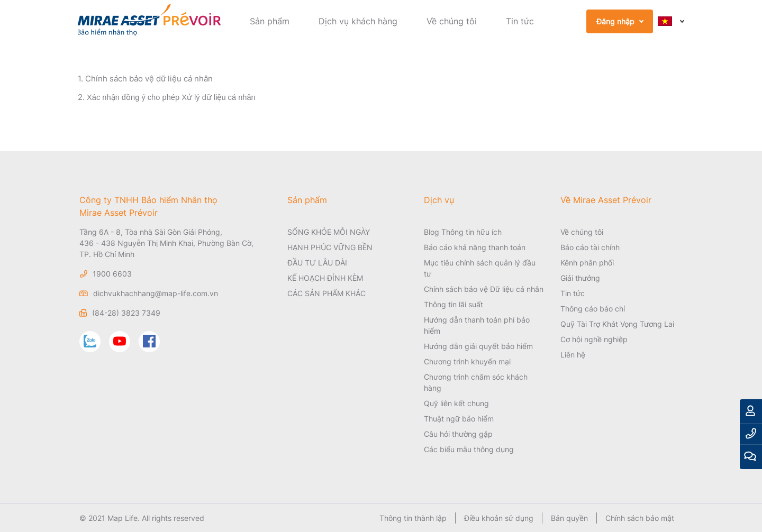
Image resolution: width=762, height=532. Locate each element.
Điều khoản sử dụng (499, 518)
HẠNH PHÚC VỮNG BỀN (330, 247)
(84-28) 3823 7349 (126, 313)
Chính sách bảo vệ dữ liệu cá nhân (149, 79)
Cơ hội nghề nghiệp (594, 339)
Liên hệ (573, 355)
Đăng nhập (615, 21)
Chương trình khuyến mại (467, 361)
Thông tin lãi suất (453, 304)
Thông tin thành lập (413, 518)
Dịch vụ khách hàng (358, 21)
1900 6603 (112, 274)
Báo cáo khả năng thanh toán (475, 247)
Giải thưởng (580, 278)
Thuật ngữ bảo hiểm (459, 419)
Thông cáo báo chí (593, 309)
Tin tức (520, 21)
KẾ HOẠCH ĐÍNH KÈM (325, 278)
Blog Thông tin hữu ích (463, 232)
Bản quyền (569, 518)
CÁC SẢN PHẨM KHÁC (326, 293)
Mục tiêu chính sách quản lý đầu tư (480, 268)
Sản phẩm (270, 21)
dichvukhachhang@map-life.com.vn (156, 293)
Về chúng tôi (452, 21)
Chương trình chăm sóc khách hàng (476, 382)
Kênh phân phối (587, 263)
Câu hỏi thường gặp (458, 434)
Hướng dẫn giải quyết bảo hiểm (478, 346)
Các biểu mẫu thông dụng (469, 449)
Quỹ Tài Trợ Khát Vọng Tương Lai (617, 324)
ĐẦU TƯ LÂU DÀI (317, 263)
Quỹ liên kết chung (456, 403)
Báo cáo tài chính (590, 247)
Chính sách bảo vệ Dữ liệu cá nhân (484, 289)
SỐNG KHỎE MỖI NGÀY (329, 232)
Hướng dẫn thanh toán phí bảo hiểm (477, 325)
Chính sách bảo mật (640, 518)
